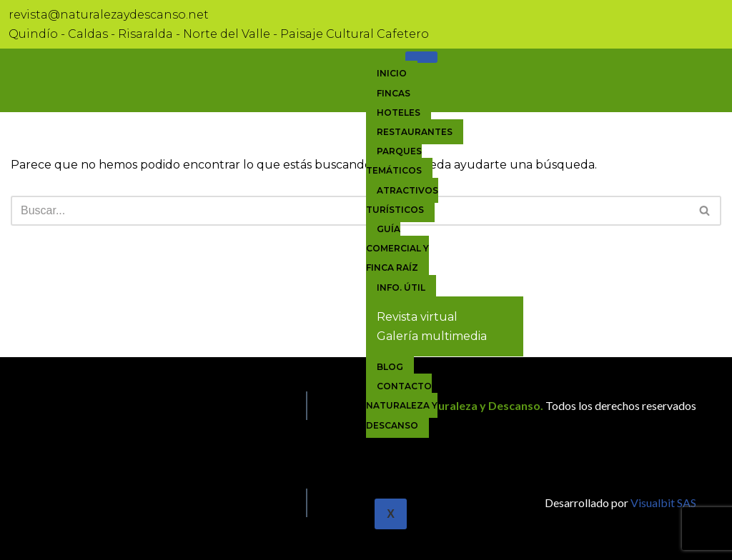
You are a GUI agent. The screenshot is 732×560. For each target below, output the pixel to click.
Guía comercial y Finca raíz (397, 248)
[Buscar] (350, 211)
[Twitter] (51, 500)
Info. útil (401, 287)
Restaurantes (415, 132)
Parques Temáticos (394, 161)
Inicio (392, 73)
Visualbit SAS (662, 502)
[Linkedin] (68, 500)
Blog (390, 367)
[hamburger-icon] (421, 57)
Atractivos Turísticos (402, 200)
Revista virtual (417, 317)
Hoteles (399, 112)
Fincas (394, 93)
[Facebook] (34, 500)
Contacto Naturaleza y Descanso (402, 405)
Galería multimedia (432, 336)
